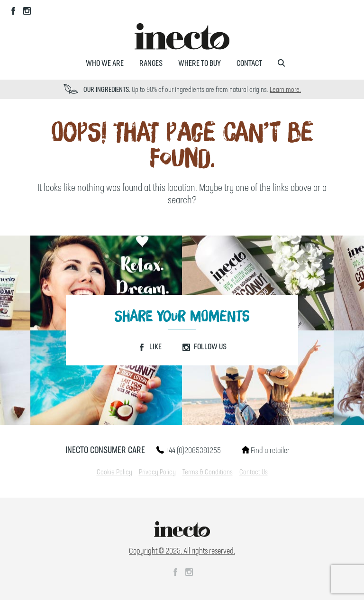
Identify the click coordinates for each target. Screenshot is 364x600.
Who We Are (105, 64)
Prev (43, 89)
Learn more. (285, 90)
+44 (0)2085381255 (189, 451)
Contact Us (254, 473)
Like (150, 347)
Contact (249, 64)
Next (321, 89)
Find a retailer (266, 451)
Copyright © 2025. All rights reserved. (182, 551)
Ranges (151, 64)
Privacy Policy (157, 473)
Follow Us (205, 347)
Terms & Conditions (208, 473)
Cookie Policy (114, 473)
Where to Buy (200, 64)
